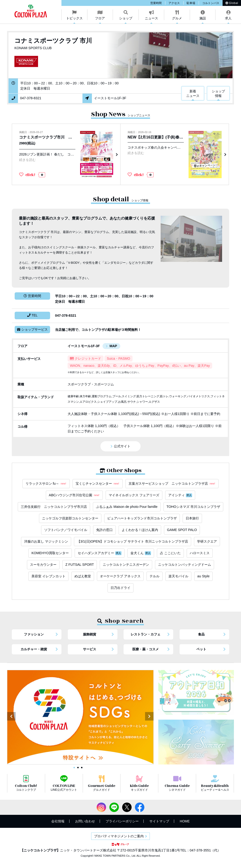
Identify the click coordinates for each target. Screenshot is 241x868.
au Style (203, 576)
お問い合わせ (85, 821)
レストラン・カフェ (146, 634)
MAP (113, 346)
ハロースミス (200, 553)
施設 (203, 18)
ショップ (126, 18)
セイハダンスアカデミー (100, 553)
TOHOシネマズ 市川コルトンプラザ (193, 507)
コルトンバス (211, 3)
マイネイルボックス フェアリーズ (134, 495)
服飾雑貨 (90, 634)
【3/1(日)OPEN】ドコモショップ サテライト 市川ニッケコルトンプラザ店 (133, 541)
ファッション (34, 634)
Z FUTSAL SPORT (80, 565)
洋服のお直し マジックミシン (46, 541)
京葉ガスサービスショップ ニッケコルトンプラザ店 (172, 484)
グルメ (177, 18)
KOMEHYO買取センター (50, 553)
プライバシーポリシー (122, 821)
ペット (201, 649)
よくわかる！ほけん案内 (140, 530)
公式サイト (122, 446)
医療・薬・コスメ (146, 649)
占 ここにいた (170, 553)
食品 (201, 634)
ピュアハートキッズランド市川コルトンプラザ (142, 518)
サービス (90, 649)
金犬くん (141, 553)
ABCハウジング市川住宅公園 (74, 495)
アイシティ (180, 495)
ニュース (151, 18)
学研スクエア (207, 541)
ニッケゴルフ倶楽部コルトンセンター (70, 518)
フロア (100, 18)
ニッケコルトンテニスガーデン (126, 565)
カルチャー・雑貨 (34, 649)
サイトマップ (159, 821)
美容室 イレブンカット (48, 576)
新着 (193, 94)
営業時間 (156, 3)
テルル (155, 576)
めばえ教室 (83, 576)
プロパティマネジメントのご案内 (119, 836)
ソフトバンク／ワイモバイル (66, 530)
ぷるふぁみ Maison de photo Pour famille (127, 507)
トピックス (74, 18)
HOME (185, 821)
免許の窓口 (104, 530)
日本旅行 (192, 518)
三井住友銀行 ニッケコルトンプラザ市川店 (54, 507)
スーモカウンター (43, 565)
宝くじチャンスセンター (98, 484)
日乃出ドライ (120, 588)
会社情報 (58, 821)
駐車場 (191, 3)
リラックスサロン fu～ (46, 484)
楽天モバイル (178, 576)
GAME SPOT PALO (182, 530)
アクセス (174, 3)
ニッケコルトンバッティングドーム (185, 565)
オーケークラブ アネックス (120, 576)
